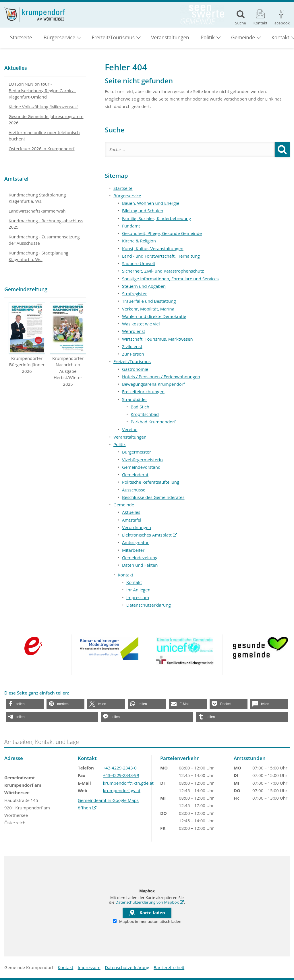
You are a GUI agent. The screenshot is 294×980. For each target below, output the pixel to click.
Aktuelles (131, 512)
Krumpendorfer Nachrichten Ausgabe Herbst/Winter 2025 (68, 345)
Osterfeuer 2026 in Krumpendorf (42, 148)
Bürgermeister (137, 452)
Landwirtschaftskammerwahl (38, 211)
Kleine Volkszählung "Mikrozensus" (43, 107)
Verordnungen (137, 527)
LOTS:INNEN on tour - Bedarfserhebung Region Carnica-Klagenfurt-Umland (42, 90)
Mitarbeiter (133, 550)
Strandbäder (135, 399)
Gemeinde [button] (243, 37)
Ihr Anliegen (138, 590)
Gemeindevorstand (141, 467)
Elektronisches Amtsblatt (150, 535)
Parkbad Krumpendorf (153, 422)
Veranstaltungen (170, 37)
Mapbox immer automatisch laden (147, 921)
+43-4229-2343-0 (120, 768)
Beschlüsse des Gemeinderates (153, 497)
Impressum (138, 597)
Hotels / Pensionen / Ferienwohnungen (161, 377)
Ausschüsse (134, 490)
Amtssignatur (135, 542)
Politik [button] (208, 37)
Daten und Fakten (140, 565)
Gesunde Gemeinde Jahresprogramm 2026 (46, 120)
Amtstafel (132, 520)
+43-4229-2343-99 (121, 775)
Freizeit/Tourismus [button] (113, 37)
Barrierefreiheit (169, 967)
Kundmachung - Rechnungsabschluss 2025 (46, 224)
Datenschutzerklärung (149, 605)
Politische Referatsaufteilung (151, 482)
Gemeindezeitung (140, 557)
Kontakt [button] (125, 575)
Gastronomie (135, 369)
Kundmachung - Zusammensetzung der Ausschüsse (44, 240)
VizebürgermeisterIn (142, 460)
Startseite (21, 37)
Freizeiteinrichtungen (143, 391)
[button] (25, 704)
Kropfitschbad (145, 414)
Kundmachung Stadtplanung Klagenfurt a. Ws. (37, 198)
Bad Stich (140, 407)
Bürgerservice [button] (60, 37)
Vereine (130, 429)
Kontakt (134, 582)
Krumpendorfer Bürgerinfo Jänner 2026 (27, 338)
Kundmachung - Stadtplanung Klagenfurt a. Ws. (38, 256)
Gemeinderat (135, 474)
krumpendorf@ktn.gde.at (128, 783)
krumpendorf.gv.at (122, 790)
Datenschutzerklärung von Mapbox (150, 902)
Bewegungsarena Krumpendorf (153, 384)
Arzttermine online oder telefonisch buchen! (44, 136)
